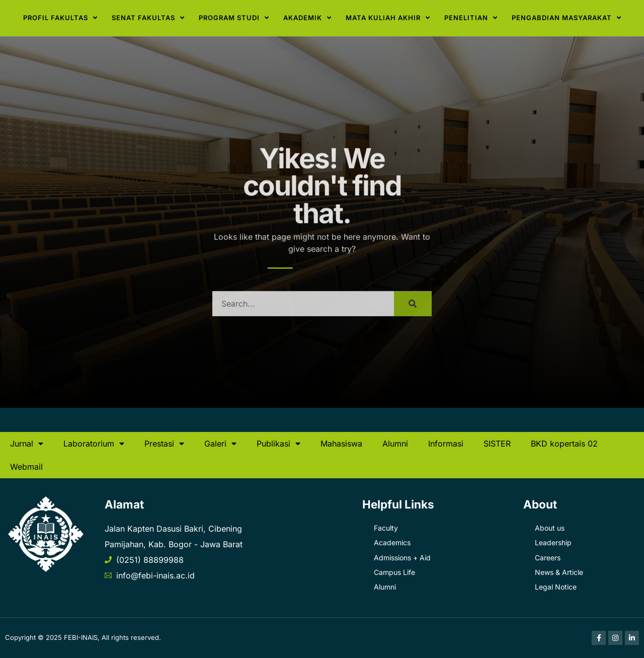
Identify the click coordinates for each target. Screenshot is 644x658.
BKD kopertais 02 (564, 444)
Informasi (446, 444)
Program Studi (234, 18)
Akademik (307, 18)
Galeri (220, 444)
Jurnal (27, 444)
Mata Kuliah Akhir (388, 18)
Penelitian (471, 18)
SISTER (497, 444)
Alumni (395, 444)
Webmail (26, 467)
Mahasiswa (341, 444)
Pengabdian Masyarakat (567, 18)
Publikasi (278, 444)
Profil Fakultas (60, 18)
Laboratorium (94, 444)
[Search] (413, 311)
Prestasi (164, 444)
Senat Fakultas (148, 18)
